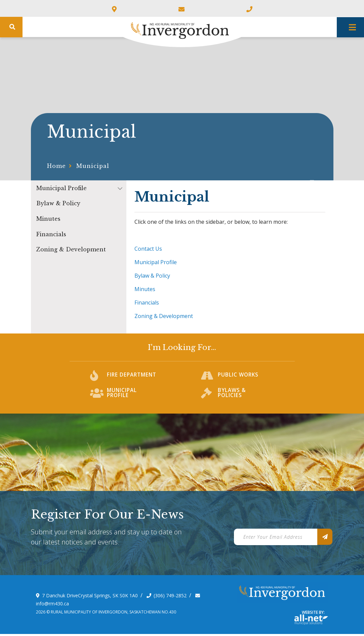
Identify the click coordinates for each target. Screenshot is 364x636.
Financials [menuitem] (51, 234)
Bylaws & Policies (232, 397)
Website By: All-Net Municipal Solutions (311, 622)
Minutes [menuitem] (48, 219)
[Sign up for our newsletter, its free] (325, 539)
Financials (147, 303)
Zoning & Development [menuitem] (71, 249)
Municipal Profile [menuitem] (62, 188)
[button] (120, 188)
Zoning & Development (164, 316)
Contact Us (148, 249)
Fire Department (133, 379)
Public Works (239, 379)
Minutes (145, 289)
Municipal (93, 166)
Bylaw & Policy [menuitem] (58, 203)
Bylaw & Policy (152, 276)
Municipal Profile (156, 262)
